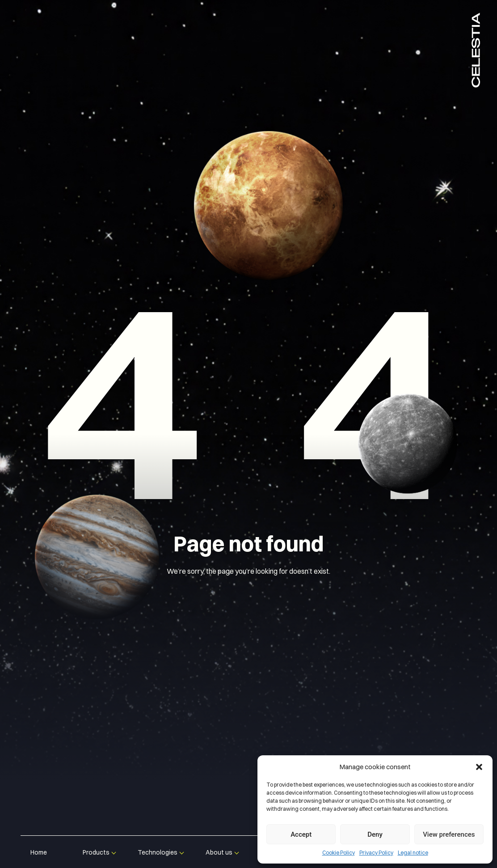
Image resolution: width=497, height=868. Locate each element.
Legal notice (413, 853)
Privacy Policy (376, 853)
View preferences (449, 834)
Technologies (158, 852)
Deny (375, 834)
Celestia (476, 49)
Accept (301, 834)
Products (96, 852)
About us (219, 852)
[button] (479, 767)
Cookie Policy (339, 853)
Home (39, 852)
